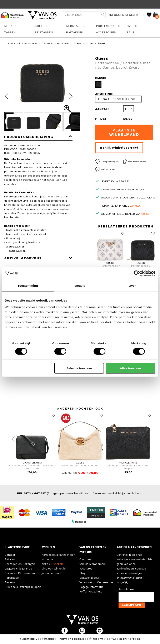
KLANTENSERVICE (17, 547)
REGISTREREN (135, 15)
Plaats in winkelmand (124, 132)
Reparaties (12, 578)
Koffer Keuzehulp (91, 592)
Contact (10, 555)
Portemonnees (108, 26)
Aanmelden (132, 605)
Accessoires (106, 32)
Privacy (66, 639)
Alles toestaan (130, 368)
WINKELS (48, 547)
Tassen (10, 32)
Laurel (90, 43)
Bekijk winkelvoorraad (119, 148)
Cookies (80, 639)
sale (130, 32)
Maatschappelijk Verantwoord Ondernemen (97, 580)
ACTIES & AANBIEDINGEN (134, 547)
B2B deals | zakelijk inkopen (23, 587)
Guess (78, 43)
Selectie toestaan (79, 368)
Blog (82, 573)
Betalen (10, 559)
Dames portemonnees (56, 43)
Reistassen (44, 32)
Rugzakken (74, 32)
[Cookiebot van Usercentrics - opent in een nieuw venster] (137, 274)
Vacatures (86, 569)
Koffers (42, 26)
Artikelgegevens (38, 258)
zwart (101, 43)
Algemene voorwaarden (39, 639)
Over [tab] (132, 286)
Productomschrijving (38, 137)
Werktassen (75, 26)
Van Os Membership (92, 564)
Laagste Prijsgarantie (18, 569)
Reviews (10, 582)
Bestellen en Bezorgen (20, 564)
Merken (10, 26)
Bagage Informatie (91, 587)
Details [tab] (80, 286)
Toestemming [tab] (28, 286)
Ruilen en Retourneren (20, 573)
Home (12, 43)
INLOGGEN (117, 15)
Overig (132, 26)
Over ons (85, 559)
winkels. (59, 564)
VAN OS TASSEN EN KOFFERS (93, 549)
